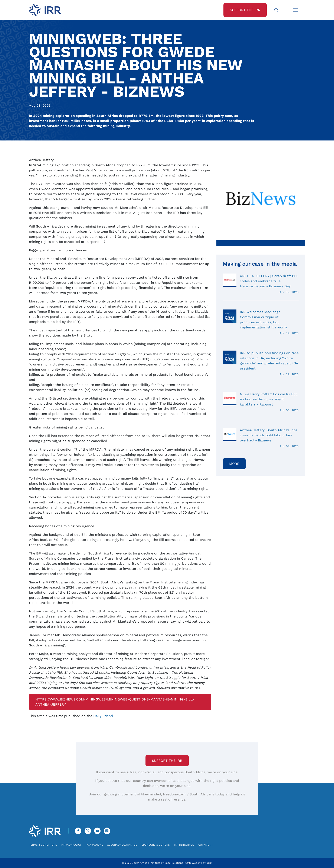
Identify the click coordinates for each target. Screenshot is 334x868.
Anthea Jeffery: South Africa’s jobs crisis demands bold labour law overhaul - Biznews (261, 438)
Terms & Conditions (43, 845)
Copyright (206, 845)
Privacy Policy (71, 845)
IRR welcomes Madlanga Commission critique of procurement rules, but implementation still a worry (261, 322)
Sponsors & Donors (156, 845)
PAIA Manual (94, 845)
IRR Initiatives (184, 845)
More (234, 464)
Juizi (209, 863)
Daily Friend (103, 716)
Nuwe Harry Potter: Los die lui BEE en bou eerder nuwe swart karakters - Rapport (261, 402)
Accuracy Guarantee (122, 845)
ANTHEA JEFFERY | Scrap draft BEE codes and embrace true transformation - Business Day (261, 284)
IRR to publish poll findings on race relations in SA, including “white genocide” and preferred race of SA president (261, 364)
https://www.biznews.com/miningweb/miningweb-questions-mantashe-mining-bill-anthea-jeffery (115, 702)
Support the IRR (167, 761)
